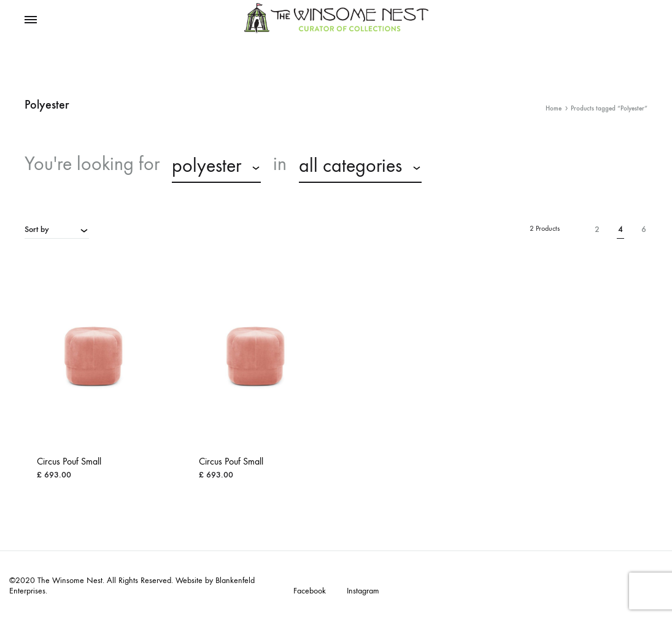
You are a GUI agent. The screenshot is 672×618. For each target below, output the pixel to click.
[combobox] (216, 168)
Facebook (310, 591)
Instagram (363, 591)
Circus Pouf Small (69, 461)
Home (554, 108)
